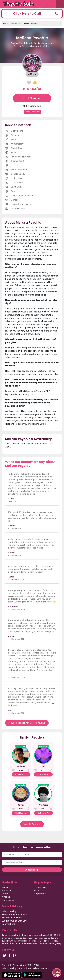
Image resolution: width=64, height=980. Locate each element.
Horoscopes (8, 900)
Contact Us (40, 887)
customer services (43, 941)
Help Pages (40, 894)
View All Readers (32, 824)
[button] (32, 14)
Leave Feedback (33, 112)
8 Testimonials (32, 106)
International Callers (28, 968)
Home (6, 23)
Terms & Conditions (12, 918)
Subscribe (32, 870)
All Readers (16, 23)
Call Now (32, 98)
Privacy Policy (9, 911)
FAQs (37, 891)
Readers (6, 894)
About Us (7, 891)
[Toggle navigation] (60, 4)
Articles (6, 897)
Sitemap (45, 968)
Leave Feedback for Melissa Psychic (27, 723)
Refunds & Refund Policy (14, 914)
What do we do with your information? (15, 922)
